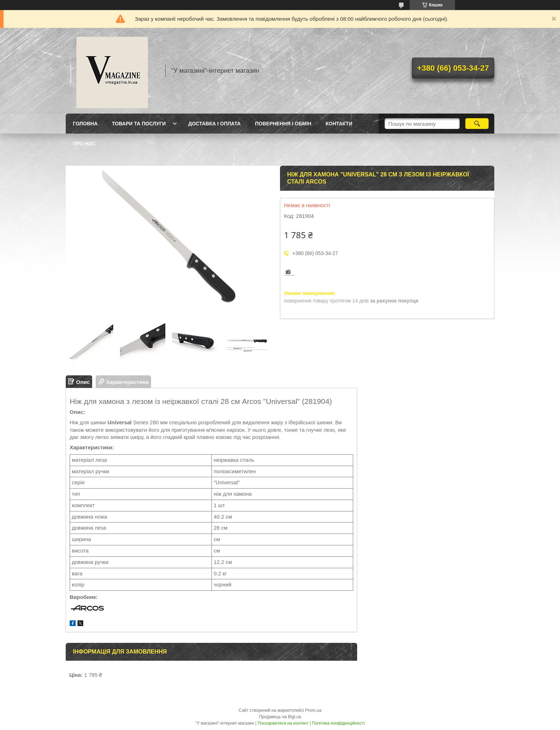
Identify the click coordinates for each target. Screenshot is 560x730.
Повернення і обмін (283, 124)
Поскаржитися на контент (283, 723)
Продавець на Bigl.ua (280, 717)
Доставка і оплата (214, 124)
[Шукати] (477, 124)
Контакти (339, 124)
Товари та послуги (139, 124)
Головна (85, 124)
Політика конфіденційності (339, 723)
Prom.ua (313, 710)
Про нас (84, 144)
